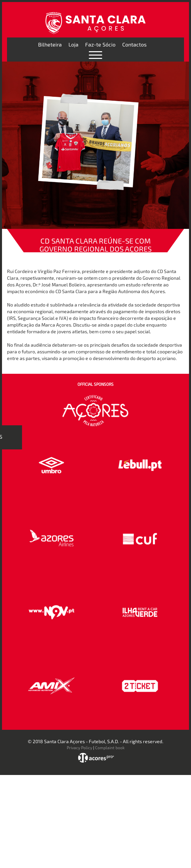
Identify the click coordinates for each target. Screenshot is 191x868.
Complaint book (110, 748)
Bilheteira (50, 44)
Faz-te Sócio (100, 44)
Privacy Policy (79, 748)
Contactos (134, 44)
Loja (73, 44)
